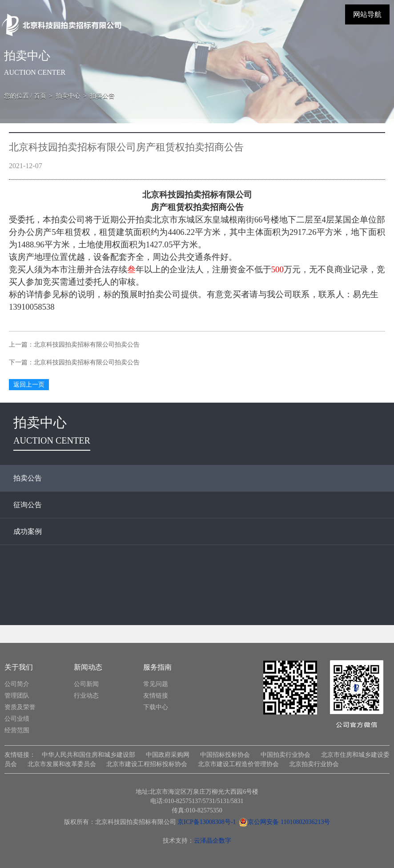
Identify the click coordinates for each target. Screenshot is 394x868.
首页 (40, 96)
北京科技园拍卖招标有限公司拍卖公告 (87, 345)
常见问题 (156, 684)
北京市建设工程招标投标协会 (147, 764)
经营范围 (17, 730)
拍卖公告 (28, 478)
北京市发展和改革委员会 (62, 764)
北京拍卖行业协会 (314, 764)
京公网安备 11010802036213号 (284, 822)
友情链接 (156, 696)
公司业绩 (17, 719)
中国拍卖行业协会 (285, 755)
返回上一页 (29, 385)
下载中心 (156, 707)
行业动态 (86, 696)
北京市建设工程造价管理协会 (238, 764)
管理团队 (17, 696)
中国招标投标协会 (225, 755)
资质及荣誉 (20, 707)
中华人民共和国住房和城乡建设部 (89, 755)
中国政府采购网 (168, 755)
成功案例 (28, 531)
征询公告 (28, 505)
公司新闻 (86, 684)
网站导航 (367, 14)
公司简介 (17, 684)
